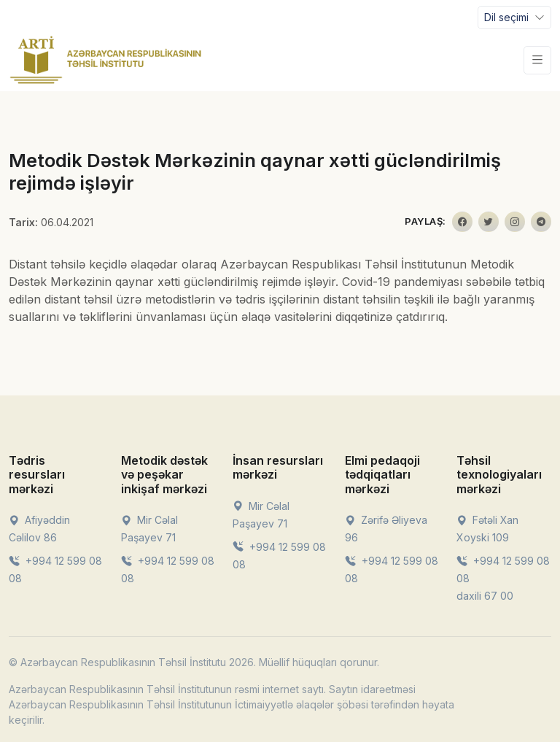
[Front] (106, 60)
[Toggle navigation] (514, 18)
